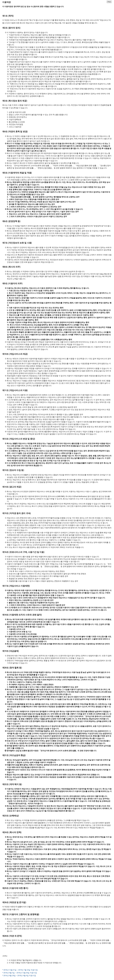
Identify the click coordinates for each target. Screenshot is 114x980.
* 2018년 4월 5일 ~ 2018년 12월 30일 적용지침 (20, 973)
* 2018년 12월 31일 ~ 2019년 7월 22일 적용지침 (20, 970)
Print (109, 2)
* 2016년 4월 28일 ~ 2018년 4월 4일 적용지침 (19, 976)
